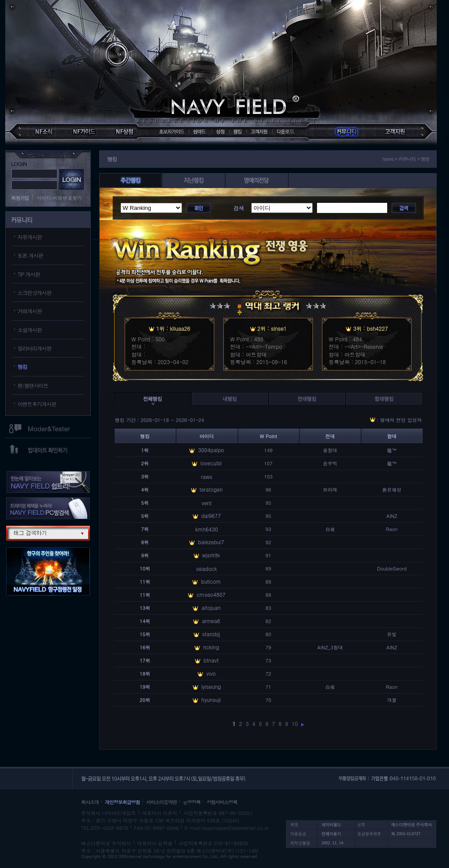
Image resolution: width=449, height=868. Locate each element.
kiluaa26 (180, 328)
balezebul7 (211, 542)
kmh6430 (207, 529)
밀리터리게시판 (34, 348)
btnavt (211, 660)
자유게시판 (30, 237)
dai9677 (211, 515)
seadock (207, 569)
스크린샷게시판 (34, 292)
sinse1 (279, 328)
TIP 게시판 (29, 274)
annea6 (211, 621)
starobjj (211, 634)
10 (295, 724)
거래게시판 (30, 311)
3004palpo (211, 450)
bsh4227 (378, 328)
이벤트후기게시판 (37, 404)
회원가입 (20, 198)
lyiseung (211, 686)
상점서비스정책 (222, 802)
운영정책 (192, 802)
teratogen (211, 489)
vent (207, 503)
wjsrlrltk (211, 555)
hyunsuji (211, 700)
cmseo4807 (211, 594)
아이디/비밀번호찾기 (60, 198)
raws (207, 477)
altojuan (211, 608)
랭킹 (22, 367)
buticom (211, 581)
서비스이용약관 (161, 802)
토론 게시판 (30, 255)
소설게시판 (30, 330)
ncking (211, 647)
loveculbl (211, 463)
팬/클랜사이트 (33, 385)
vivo (211, 673)
